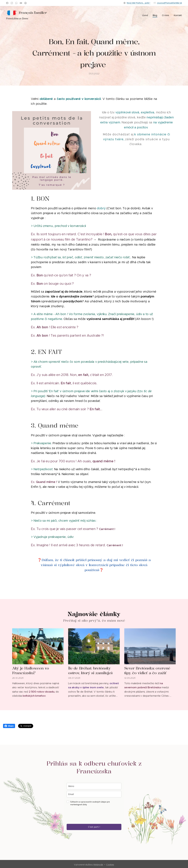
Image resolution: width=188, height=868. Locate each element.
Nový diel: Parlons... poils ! (139, 3)
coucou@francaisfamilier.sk (169, 3)
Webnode (98, 865)
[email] (94, 794)
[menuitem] (146, 15)
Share (9, 726)
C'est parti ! (94, 827)
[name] (94, 786)
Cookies (110, 865)
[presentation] (90, 815)
